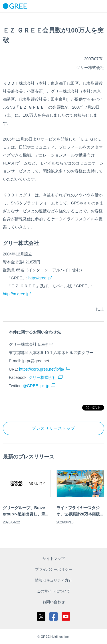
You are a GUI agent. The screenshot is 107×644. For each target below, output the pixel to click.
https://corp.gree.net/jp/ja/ (42, 369)
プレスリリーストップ (53, 428)
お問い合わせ (54, 602)
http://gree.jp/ (40, 278)
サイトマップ (54, 559)
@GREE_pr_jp (36, 386)
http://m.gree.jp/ (17, 294)
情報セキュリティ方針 (54, 580)
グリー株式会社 (43, 377)
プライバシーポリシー (54, 569)
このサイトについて (53, 591)
